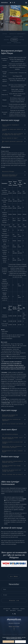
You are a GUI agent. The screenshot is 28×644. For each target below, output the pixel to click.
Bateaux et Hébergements (18, 34)
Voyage (5, 34)
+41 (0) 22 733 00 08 (14, 623)
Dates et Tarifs (18, 37)
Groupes (6, 40)
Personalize (20, 642)
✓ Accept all (8, 642)
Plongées (8, 37)
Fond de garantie (22, 634)
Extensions (17, 43)
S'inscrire (14, 601)
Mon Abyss (13, 611)
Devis (10, 22)
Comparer (20, 22)
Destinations (7, 609)
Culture (22, 40)
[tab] (14, 125)
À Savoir (14, 40)
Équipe (9, 43)
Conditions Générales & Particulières (10, 634)
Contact (20, 611)
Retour (14, 576)
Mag (7, 611)
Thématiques (15, 609)
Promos (23, 609)
